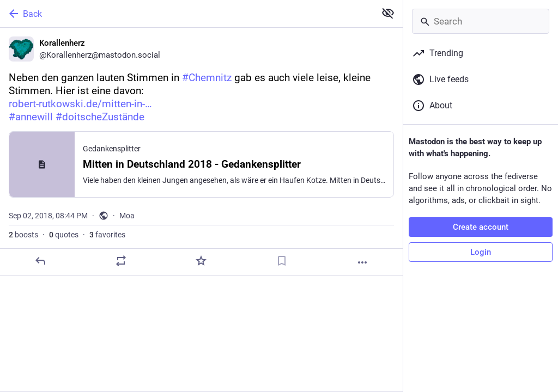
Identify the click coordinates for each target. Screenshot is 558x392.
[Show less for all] (388, 13)
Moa (127, 216)
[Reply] (40, 261)
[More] (362, 262)
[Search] (481, 21)
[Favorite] (201, 261)
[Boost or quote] (121, 261)
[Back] (187, 14)
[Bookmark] (282, 261)
